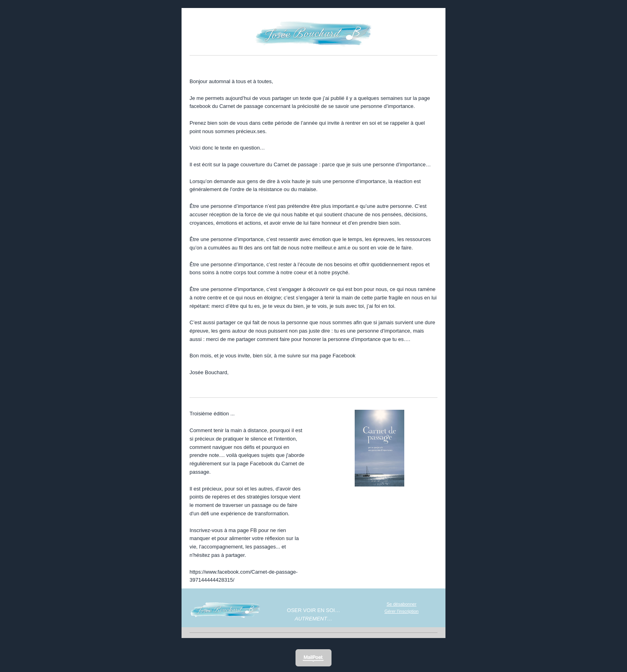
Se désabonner (402, 604)
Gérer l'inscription (401, 611)
